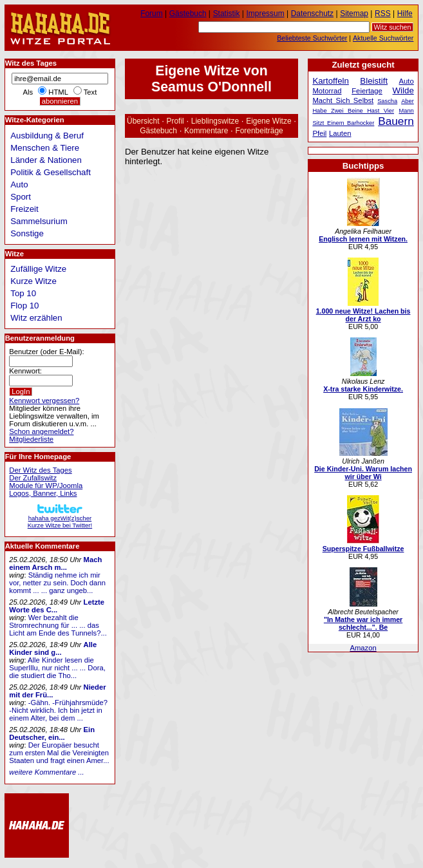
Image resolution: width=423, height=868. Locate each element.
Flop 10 (24, 306)
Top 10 (23, 293)
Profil (175, 121)
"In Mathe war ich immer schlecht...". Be (363, 623)
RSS (383, 14)
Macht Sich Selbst (343, 100)
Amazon (363, 648)
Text (90, 92)
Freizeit (24, 209)
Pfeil (319, 133)
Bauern (396, 121)
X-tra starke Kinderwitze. (363, 389)
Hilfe (405, 14)
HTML (58, 92)
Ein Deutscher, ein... (52, 733)
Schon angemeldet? (41, 431)
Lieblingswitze (215, 121)
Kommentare (206, 131)
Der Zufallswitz (33, 478)
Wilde (403, 90)
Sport (21, 197)
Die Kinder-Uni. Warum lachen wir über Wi (363, 473)
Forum (152, 14)
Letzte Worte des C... (57, 606)
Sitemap (354, 14)
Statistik (227, 14)
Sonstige (27, 233)
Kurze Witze (33, 281)
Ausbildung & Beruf (47, 136)
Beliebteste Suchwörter (312, 38)
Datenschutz (312, 14)
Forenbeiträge (259, 131)
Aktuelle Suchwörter (383, 38)
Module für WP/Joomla (46, 486)
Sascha (387, 101)
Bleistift (374, 81)
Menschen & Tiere (45, 148)
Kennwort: (25, 371)
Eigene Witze (268, 121)
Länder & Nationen (46, 160)
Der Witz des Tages (40, 470)
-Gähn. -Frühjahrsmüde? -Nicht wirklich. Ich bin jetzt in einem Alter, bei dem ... (58, 710)
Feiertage (367, 91)
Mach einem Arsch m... (55, 563)
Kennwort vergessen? (44, 401)
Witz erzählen (36, 318)
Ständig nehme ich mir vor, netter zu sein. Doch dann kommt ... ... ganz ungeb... (57, 583)
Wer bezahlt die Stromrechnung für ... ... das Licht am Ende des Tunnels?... (58, 625)
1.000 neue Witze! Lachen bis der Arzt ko (363, 315)
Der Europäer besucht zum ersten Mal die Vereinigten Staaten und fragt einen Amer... (59, 753)
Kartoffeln (331, 81)
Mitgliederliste (31, 439)
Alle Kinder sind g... (53, 648)
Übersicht (143, 121)
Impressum (266, 14)
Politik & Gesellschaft (51, 172)
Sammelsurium (39, 221)
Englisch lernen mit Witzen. (363, 239)
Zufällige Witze (38, 269)
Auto (19, 184)
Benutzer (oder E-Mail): (46, 352)
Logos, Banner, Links (43, 493)
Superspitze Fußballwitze (363, 549)
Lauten (340, 133)
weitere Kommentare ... (46, 772)
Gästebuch (158, 131)
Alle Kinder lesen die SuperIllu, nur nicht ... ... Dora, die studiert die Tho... (57, 668)
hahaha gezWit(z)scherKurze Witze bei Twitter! (60, 518)
